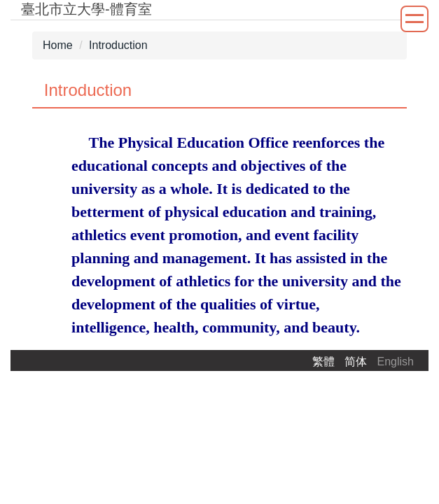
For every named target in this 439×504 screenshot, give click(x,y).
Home (58, 45)
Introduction (118, 45)
